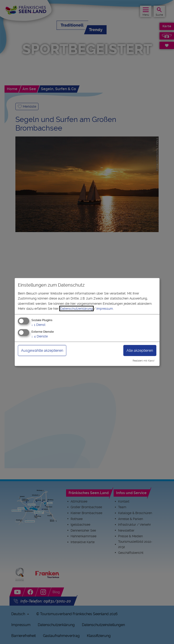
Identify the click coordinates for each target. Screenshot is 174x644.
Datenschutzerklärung (76, 309)
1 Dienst (38, 325)
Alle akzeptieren (140, 350)
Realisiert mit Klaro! (144, 361)
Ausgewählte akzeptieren (42, 350)
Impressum (105, 309)
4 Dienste (40, 336)
